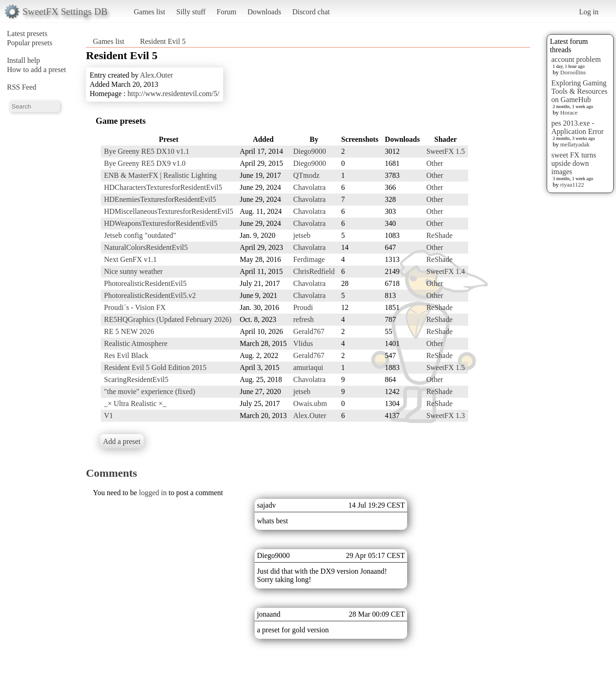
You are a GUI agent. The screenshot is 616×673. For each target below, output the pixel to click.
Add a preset (122, 441)
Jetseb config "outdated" (140, 235)
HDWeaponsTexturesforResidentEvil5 (161, 223)
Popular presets (30, 43)
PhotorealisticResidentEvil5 (145, 283)
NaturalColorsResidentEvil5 (146, 247)
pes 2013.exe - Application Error (577, 127)
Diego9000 (309, 151)
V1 (109, 415)
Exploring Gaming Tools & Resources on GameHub (579, 91)
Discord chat (311, 12)
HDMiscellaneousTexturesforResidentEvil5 (169, 211)
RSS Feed (22, 87)
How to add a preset (37, 70)
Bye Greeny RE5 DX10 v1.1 (146, 151)
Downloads (264, 12)
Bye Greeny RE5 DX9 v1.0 (145, 163)
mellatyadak (575, 144)
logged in (153, 493)
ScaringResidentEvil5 (136, 379)
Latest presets (27, 33)
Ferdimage (309, 259)
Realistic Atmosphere (136, 343)
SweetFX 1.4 (445, 271)
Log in (589, 12)
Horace (569, 112)
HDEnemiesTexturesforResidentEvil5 (160, 199)
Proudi (303, 307)
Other (434, 163)
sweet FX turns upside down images (574, 163)
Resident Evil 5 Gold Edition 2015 (155, 367)
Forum (227, 12)
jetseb (302, 235)
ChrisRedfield (314, 271)
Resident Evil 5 (163, 41)
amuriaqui (308, 367)
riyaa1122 (572, 185)
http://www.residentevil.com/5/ (174, 94)
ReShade (439, 235)
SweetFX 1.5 (445, 151)
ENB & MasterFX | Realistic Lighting (160, 175)
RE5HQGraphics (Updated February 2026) (168, 319)
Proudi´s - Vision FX (135, 307)
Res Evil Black (126, 355)
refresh (303, 319)
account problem (576, 59)
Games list (150, 12)
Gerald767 (309, 331)
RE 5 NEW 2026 (129, 331)
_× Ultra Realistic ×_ (135, 403)
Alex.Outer (157, 75)
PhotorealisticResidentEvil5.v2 (150, 295)
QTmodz (306, 175)
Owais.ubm (310, 403)
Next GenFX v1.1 (130, 259)
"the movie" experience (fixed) (149, 391)
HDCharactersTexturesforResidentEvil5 (163, 187)
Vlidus (303, 343)
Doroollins (573, 72)
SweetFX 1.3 (445, 415)
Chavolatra (309, 187)
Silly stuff (191, 12)
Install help (24, 60)
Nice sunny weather (133, 271)
